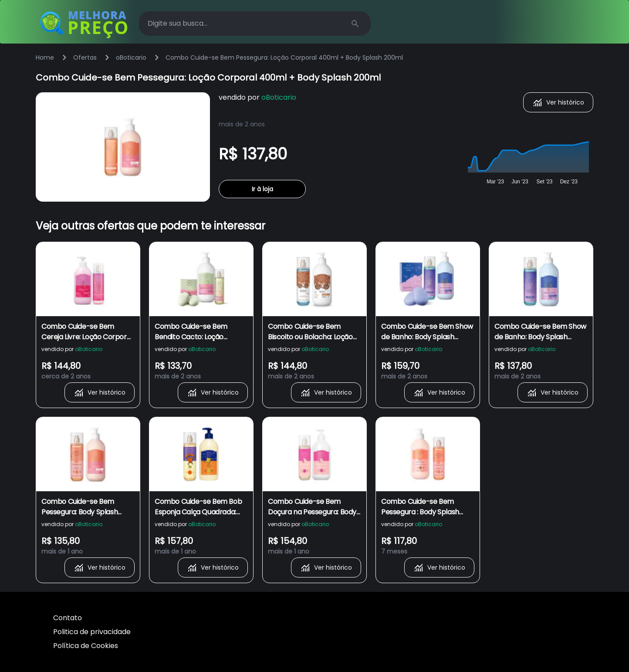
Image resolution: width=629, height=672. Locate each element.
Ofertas (85, 57)
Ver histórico (558, 102)
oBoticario (131, 57)
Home (45, 57)
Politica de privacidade (92, 632)
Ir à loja (262, 189)
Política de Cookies (86, 646)
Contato (68, 618)
